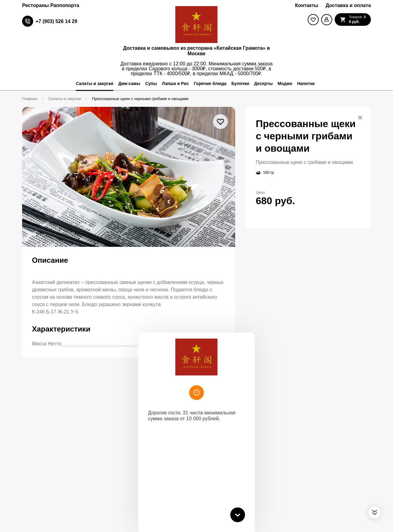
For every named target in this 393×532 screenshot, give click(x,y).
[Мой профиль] (327, 20)
